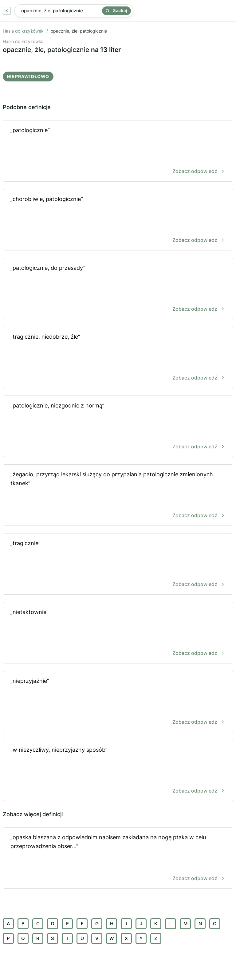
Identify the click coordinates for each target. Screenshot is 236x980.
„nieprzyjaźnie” (118, 702)
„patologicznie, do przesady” (118, 289)
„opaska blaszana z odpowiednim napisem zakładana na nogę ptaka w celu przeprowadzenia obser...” (118, 858)
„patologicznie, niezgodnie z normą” (118, 427)
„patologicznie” (118, 151)
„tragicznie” (118, 564)
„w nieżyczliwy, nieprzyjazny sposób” (118, 771)
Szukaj (116, 10)
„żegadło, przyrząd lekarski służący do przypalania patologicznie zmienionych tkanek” (118, 496)
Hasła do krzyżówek (23, 31)
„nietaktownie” (118, 633)
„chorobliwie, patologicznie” (118, 220)
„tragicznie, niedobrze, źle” (118, 358)
